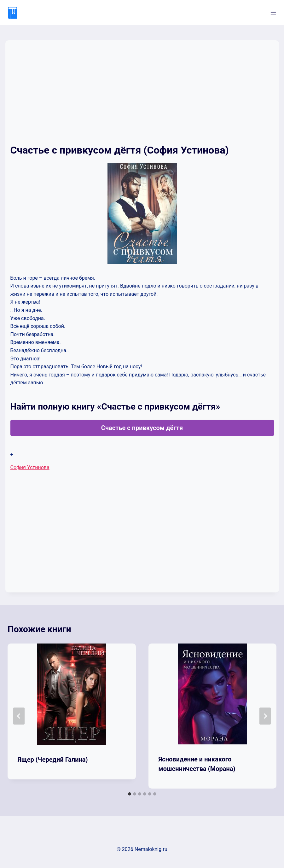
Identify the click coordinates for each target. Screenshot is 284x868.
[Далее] (265, 716)
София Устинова (30, 467)
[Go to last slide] (19, 716)
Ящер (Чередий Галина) (53, 760)
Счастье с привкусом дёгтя (142, 428)
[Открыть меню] (273, 12)
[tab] (130, 794)
